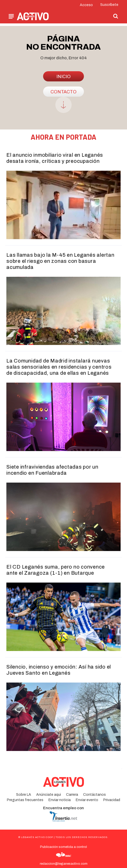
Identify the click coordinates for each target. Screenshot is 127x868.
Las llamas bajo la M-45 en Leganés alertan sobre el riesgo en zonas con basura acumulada (60, 261)
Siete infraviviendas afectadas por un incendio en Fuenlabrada (52, 470)
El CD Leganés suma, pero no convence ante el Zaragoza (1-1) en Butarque (56, 570)
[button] (116, 16)
